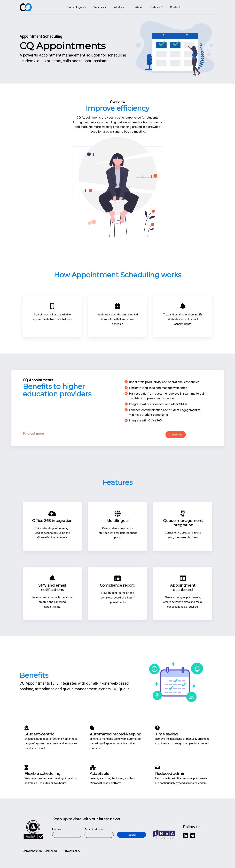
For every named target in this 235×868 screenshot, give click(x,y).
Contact (175, 7)
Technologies (75, 7)
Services (99, 7)
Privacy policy (72, 851)
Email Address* (94, 829)
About (139, 7)
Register (132, 835)
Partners (155, 7)
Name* (57, 829)
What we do (121, 7)
